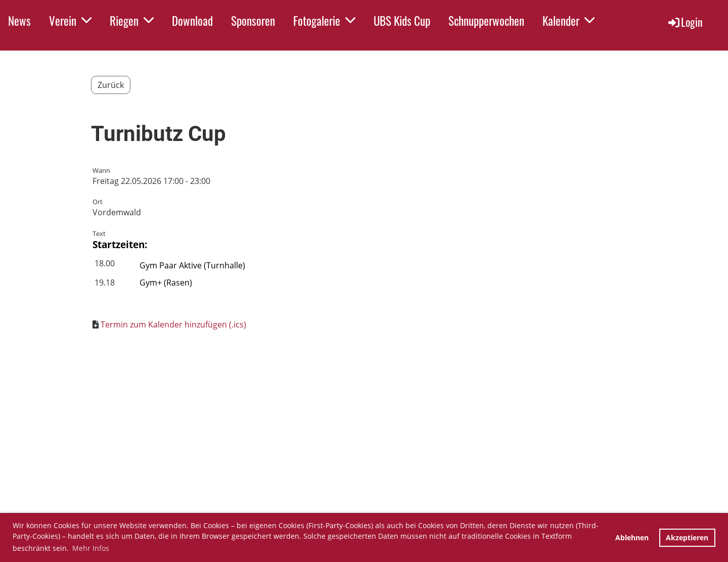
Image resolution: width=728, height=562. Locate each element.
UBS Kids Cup (402, 21)
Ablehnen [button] (632, 537)
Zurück (111, 85)
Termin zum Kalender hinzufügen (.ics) (173, 324)
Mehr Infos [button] (91, 548)
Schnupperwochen (486, 21)
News (19, 21)
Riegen (132, 21)
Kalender (568, 21)
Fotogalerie (324, 21)
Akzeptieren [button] (687, 537)
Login (685, 22)
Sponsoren (253, 21)
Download (192, 21)
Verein (70, 21)
